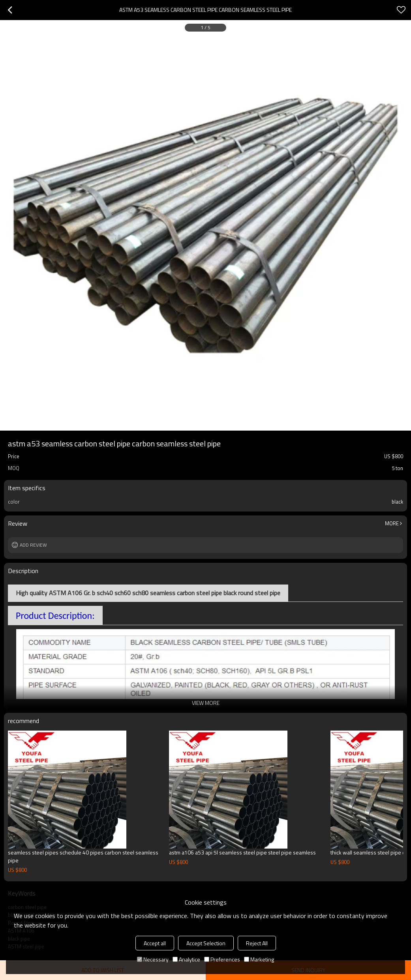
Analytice (186, 959)
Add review (33, 545)
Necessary (153, 959)
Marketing (259, 959)
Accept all (155, 943)
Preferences (222, 959)
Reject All (257, 943)
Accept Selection (206, 943)
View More (206, 703)
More (392, 523)
